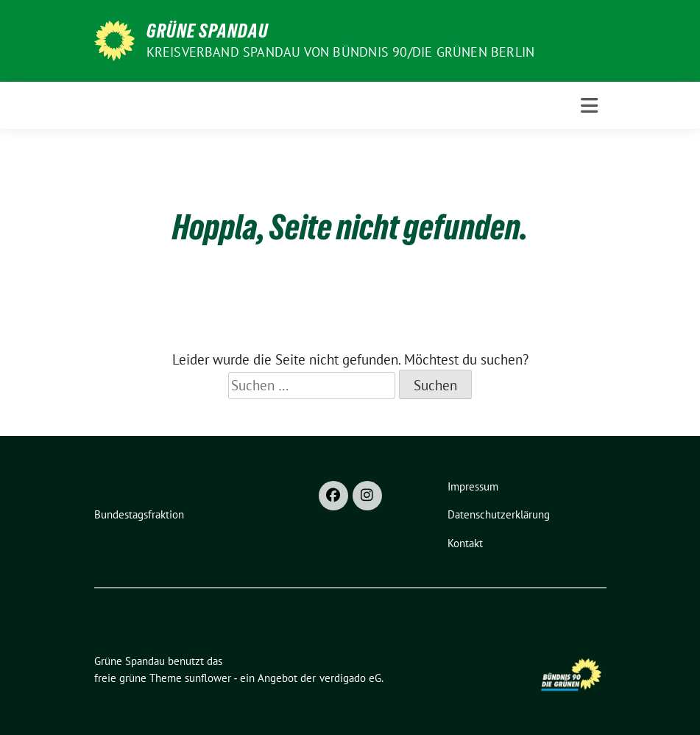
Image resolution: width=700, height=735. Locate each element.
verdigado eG (350, 678)
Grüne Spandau (208, 31)
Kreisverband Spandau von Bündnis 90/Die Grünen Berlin (341, 52)
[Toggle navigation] (589, 106)
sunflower (208, 678)
